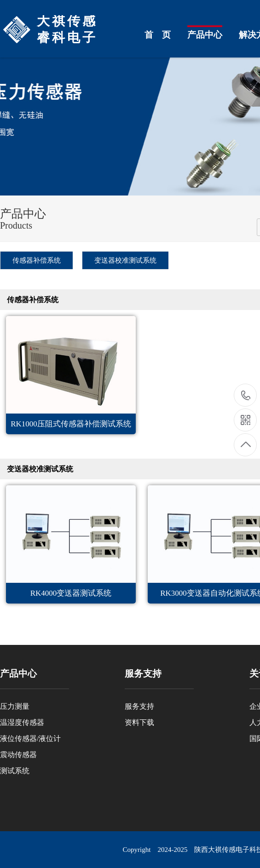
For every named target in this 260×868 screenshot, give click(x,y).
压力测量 (15, 706)
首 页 (158, 35)
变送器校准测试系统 (125, 260)
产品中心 (205, 35)
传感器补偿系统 (37, 260)
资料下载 (139, 722)
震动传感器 (18, 755)
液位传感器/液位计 (30, 739)
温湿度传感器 (22, 722)
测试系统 (15, 771)
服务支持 (139, 706)
